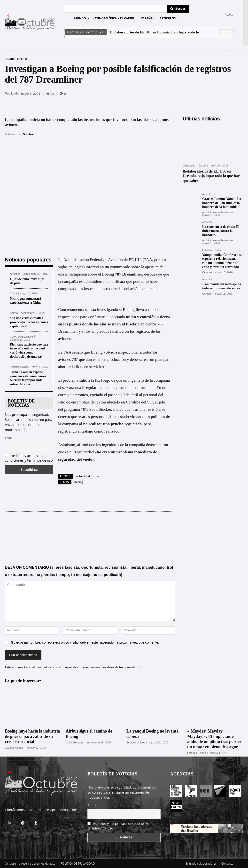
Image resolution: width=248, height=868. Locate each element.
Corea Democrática (21, 336)
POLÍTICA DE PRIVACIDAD (78, 864)
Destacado (189, 166)
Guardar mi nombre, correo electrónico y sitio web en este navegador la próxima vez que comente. (85, 642)
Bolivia (14, 313)
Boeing (79, 482)
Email (9, 438)
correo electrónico (73, 395)
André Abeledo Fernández (218, 212)
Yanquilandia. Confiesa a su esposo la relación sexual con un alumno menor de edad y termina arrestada (222, 261)
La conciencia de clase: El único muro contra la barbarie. (221, 231)
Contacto (227, 864)
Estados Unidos (16, 59)
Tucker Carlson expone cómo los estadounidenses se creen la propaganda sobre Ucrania (28, 378)
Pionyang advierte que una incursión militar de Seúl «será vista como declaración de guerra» (29, 350)
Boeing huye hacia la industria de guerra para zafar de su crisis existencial (32, 736)
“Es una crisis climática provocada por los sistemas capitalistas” (29, 322)
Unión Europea (74, 742)
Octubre (28, 134)
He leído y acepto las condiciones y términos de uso (29, 458)
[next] (230, 32)
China (13, 293)
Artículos (15, 274)
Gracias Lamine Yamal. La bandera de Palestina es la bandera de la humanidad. (222, 203)
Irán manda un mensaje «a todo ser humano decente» (222, 286)
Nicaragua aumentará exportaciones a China (26, 300)
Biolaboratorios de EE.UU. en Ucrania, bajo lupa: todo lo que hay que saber (211, 176)
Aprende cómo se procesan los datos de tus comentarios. (103, 667)
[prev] (222, 32)
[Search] (178, 9)
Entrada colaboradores (201, 864)
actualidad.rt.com (88, 476)
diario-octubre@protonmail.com (52, 810)
